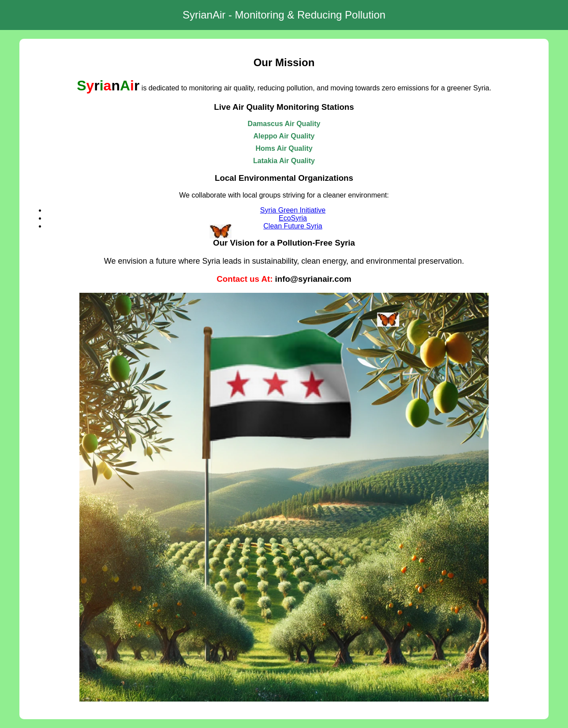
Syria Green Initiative (293, 210)
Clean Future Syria (293, 226)
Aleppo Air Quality (284, 136)
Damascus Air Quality (284, 124)
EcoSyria (293, 218)
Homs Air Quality (284, 148)
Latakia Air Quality (284, 161)
